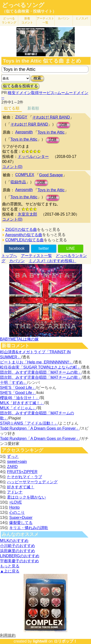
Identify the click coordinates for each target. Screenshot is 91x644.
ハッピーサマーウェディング (32, 482)
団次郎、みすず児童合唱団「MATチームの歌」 (41, 372)
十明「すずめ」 (14, 382)
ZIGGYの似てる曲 (21, 229)
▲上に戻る (10, 571)
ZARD (12, 467)
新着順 (33, 108)
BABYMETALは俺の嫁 (19, 339)
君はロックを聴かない (26, 497)
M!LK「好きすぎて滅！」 (22, 403)
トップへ (9, 256)
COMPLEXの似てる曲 (25, 240)
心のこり (17, 512)
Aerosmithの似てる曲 (24, 235)
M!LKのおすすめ (14, 541)
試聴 (63, 125)
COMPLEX (25, 175)
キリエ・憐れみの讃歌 (29, 528)
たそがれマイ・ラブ (25, 477)
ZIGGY (21, 117)
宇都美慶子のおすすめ (19, 561)
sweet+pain (17, 462)
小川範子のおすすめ (17, 546)
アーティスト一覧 (36, 256)
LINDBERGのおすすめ (20, 556)
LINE (71, 248)
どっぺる (9, 20)
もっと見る (10, 566)
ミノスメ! (82, 18)
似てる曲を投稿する (20, 86)
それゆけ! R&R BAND (51, 117)
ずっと (13, 456)
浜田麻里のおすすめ (17, 551)
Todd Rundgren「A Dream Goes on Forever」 (40, 428)
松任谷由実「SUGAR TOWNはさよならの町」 (41, 367)
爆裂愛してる (21, 523)
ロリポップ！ (66, 641)
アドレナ (15, 492)
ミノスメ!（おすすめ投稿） (52, 261)
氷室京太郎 (27, 214)
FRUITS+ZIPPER (22, 472)
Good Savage (51, 175)
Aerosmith (24, 132)
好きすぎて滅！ (21, 487)
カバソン (64, 18)
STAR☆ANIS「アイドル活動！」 (29, 423)
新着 (27, 20)
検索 (37, 78)
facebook (17, 248)
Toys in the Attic (51, 132)
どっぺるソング (23, 5)
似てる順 (12, 108)
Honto (14, 507)
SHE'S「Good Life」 (18, 388)
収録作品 (18, 182)
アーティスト (45, 20)
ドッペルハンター (33, 157)
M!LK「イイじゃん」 (18, 408)
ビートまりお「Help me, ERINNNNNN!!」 (37, 362)
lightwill (40, 641)
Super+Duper (21, 518)
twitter (44, 248)
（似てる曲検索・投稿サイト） (29, 11)
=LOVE (16, 502)
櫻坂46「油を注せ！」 (20, 398)
